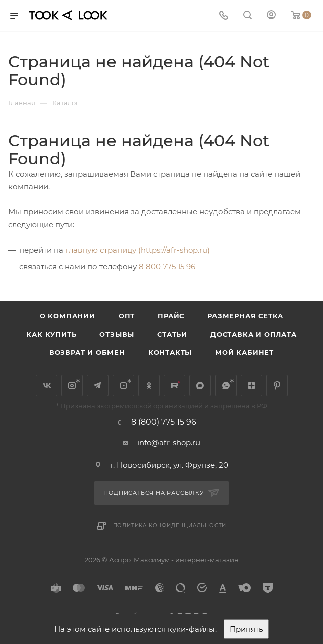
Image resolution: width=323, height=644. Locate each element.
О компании (68, 316)
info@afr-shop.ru (169, 442)
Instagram (72, 386)
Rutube (175, 386)
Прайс (171, 316)
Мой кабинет (244, 352)
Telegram (98, 386)
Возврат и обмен (87, 352)
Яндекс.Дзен (251, 386)
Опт (127, 316)
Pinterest (277, 386)
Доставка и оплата (254, 334)
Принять (246, 629)
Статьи (172, 334)
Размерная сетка (245, 316)
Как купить (51, 334)
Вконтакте (46, 386)
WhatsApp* (226, 386)
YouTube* (123, 386)
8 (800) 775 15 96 (164, 422)
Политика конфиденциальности (170, 526)
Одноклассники (149, 386)
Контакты (170, 352)
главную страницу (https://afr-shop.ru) (138, 250)
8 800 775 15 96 (167, 266)
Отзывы (117, 334)
